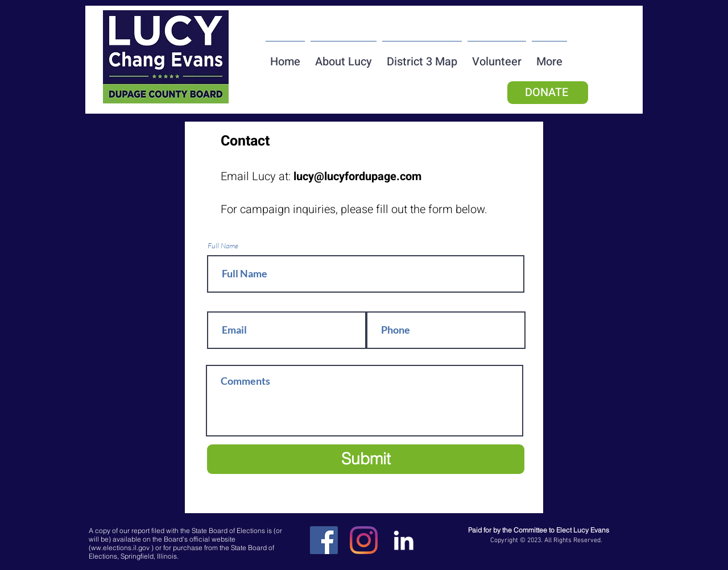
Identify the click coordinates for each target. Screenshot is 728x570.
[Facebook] (324, 540)
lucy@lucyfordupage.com (357, 176)
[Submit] (366, 459)
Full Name (223, 246)
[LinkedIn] (404, 540)
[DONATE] (548, 93)
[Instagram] (364, 540)
